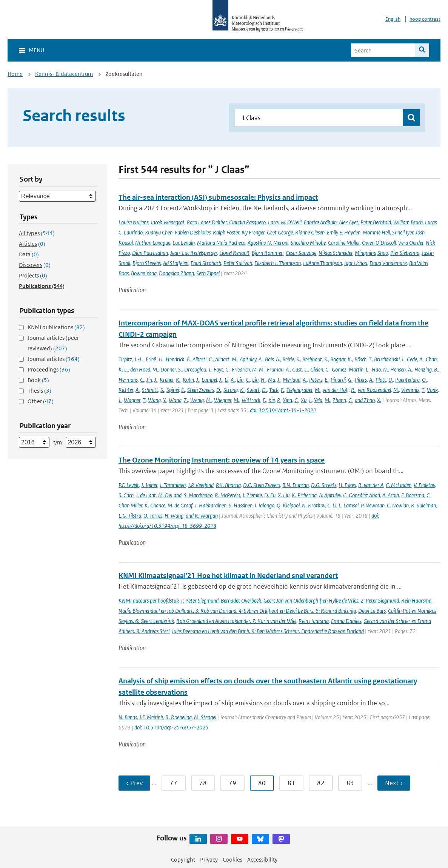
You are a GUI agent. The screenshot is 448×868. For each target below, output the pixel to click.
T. (370, 359)
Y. (165, 400)
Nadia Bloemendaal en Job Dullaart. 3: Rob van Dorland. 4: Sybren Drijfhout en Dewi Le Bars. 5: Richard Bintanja (237, 611)
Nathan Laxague (153, 243)
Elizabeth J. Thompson (278, 263)
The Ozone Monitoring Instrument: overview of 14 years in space (222, 460)
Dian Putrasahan (150, 253)
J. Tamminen (173, 485)
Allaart (222, 359)
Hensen (398, 369)
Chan (431, 359)
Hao (376, 369)
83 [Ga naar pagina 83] (350, 783)
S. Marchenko (198, 495)
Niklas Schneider (336, 253)
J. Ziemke (252, 495)
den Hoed (140, 369)
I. (403, 359)
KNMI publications (56, 327)
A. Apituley (330, 495)
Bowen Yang (144, 273)
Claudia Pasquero (247, 222)
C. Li (332, 505)
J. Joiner (149, 485)
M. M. (258, 369)
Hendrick (175, 359)
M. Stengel (205, 717)
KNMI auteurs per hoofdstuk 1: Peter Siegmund (169, 601)
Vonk (432, 390)
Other (41, 401)
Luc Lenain (184, 243)
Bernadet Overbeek (241, 601)
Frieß (151, 359)
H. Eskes (347, 485)
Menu (36, 50)
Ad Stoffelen (176, 263)
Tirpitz (125, 359)
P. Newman (373, 505)
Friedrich (241, 369)
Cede (412, 359)
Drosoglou (195, 369)
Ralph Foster (226, 232)
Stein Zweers (201, 390)
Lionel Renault (234, 253)
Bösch (360, 359)
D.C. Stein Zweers (262, 485)
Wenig (197, 400)
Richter (126, 390)
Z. (186, 400)
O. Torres (153, 516)
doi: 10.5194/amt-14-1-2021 (283, 410)
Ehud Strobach (206, 263)
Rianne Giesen (310, 232)
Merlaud (292, 380)
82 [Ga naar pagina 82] (321, 783)
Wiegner (223, 400)
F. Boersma (413, 495)
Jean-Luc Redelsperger (194, 253)
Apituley (248, 359)
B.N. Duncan (296, 485)
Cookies (232, 860)
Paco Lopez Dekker (207, 222)
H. (263, 380)
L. (306, 369)
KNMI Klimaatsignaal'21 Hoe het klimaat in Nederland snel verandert (228, 576)
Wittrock (251, 400)
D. (219, 390)
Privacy (209, 860)
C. (211, 359)
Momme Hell (376, 232)
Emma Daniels (346, 621)
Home (15, 74)
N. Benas (128, 717)
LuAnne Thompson (323, 263)
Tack (274, 390)
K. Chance (155, 505)
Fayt (218, 369)
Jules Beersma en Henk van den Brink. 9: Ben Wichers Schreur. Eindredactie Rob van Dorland (268, 631)
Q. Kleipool (288, 505)
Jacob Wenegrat (168, 222)
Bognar (338, 359)
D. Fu (270, 495)
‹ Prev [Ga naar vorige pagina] (134, 783)
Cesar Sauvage (301, 253)
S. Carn (126, 495)
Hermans (128, 380)
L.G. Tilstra (130, 516)
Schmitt (150, 390)
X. (379, 400)
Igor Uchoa (356, 263)
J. (156, 380)
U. (161, 359)
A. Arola (391, 495)
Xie (272, 400)
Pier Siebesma (405, 253)
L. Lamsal (349, 505)
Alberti (199, 359)
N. (386, 369)
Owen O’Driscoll (379, 243)
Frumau (275, 369)
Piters (361, 380)
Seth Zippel (208, 273)
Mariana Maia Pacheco (221, 243)
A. (261, 359)
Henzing (423, 369)
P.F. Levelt (129, 485)
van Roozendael (374, 390)
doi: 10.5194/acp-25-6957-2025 (171, 727)
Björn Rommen (268, 253)
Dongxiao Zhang (176, 273)
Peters (316, 380)
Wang (154, 400)
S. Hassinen (241, 505)
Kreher (167, 380)
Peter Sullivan (238, 263)
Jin (149, 380)
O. (424, 380)
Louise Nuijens (133, 222)
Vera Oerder (411, 243)
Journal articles (54, 359)
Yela (318, 400)
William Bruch (408, 222)
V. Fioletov (424, 485)
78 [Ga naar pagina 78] (203, 783)
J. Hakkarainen (211, 505)
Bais (269, 359)
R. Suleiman (423, 505)
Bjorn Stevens (147, 263)
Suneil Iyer (403, 232)
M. (235, 359)
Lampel (209, 380)
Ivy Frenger (253, 232)
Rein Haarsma (416, 601)
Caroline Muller (344, 243)
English (393, 19)
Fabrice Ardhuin (320, 222)
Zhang (339, 400)
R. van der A (371, 485)
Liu (240, 380)
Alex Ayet (349, 222)
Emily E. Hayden (344, 232)
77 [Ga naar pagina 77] (174, 783)
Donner (168, 369)
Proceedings (49, 369)
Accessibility (262, 860)
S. (298, 359)
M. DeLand (170, 495)
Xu (304, 400)
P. (279, 400)
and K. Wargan (202, 516)
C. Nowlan (398, 505)
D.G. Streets (324, 485)
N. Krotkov (313, 505)
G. (350, 380)
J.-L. (139, 359)
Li (226, 380)
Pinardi (338, 380)
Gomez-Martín (348, 369)
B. (436, 369)
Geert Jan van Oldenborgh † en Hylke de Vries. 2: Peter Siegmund (331, 601)
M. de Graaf (180, 505)
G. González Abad (362, 495)
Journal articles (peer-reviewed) (54, 343)
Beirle (288, 359)
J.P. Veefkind (201, 485)
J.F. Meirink (151, 717)
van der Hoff (336, 390)
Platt (381, 380)
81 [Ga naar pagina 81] (291, 783)
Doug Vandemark (388, 263)
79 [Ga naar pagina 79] (232, 783)
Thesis (39, 391)
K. (350, 359)
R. (353, 390)
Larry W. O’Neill (285, 222)
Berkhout (312, 359)
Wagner (132, 400)
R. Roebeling (179, 717)
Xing (287, 400)
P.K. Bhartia (228, 485)
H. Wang (174, 516)
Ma (272, 380)
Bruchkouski (387, 359)
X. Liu (284, 495)
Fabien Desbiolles (193, 232)
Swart (253, 390)
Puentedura (407, 380)
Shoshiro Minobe (308, 243)
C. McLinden (399, 485)
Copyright (183, 860)
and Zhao (365, 400)
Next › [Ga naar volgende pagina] (394, 783)
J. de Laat (146, 495)
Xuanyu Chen (159, 232)
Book (38, 380)
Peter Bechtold (376, 222)
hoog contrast (425, 19)
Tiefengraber (299, 390)
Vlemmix (410, 390)
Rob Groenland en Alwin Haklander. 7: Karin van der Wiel (236, 621)
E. (326, 380)
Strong (231, 390)
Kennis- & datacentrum (64, 74)
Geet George (280, 232)
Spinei (173, 390)
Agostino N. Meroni (268, 243)
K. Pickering (304, 495)
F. (189, 359)
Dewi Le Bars (372, 611)
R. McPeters (227, 495)
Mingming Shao (371, 253)
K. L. (123, 369)
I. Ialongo (265, 505)
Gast (297, 369)
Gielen (317, 369)
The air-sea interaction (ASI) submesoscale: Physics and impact (218, 197)
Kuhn (188, 380)
